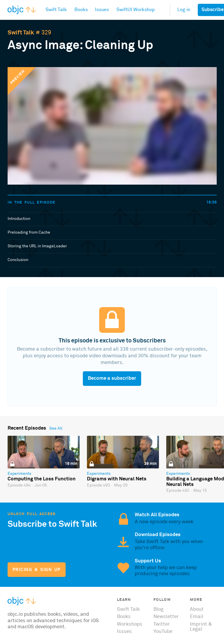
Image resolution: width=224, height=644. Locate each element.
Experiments (19, 474)
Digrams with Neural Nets (117, 479)
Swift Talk (21, 33)
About (197, 609)
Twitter (162, 624)
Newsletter (166, 617)
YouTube (163, 632)
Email (197, 617)
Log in (184, 10)
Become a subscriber (112, 378)
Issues (124, 632)
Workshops (130, 624)
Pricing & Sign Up (37, 570)
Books (124, 617)
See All (56, 428)
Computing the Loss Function (42, 479)
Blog (158, 609)
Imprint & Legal (201, 627)
